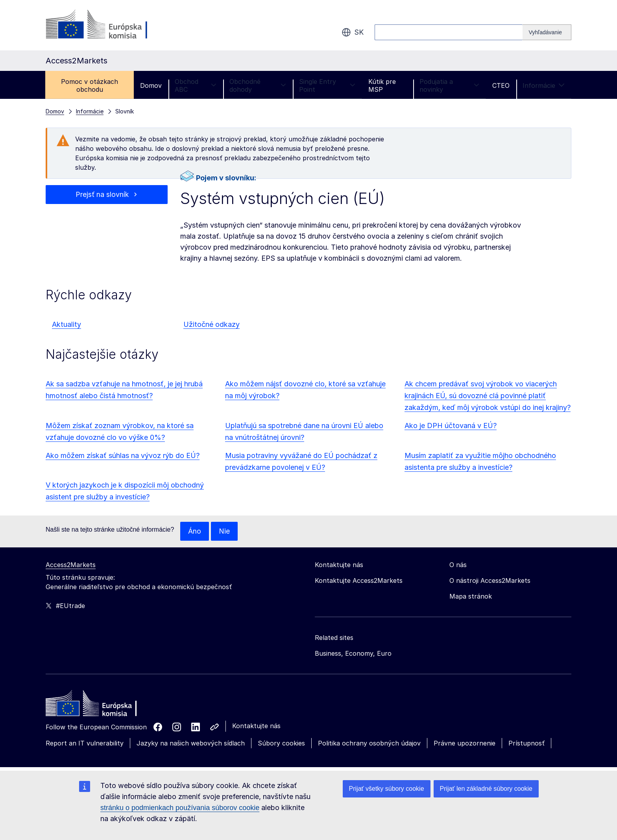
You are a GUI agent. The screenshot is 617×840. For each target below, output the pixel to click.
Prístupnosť (526, 743)
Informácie (544, 85)
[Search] (547, 32)
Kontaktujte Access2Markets (359, 580)
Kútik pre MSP (382, 85)
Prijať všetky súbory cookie (387, 789)
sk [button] (353, 32)
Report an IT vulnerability (85, 743)
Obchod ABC (196, 85)
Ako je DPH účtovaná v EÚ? (451, 426)
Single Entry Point (327, 85)
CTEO (501, 85)
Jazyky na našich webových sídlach (191, 743)
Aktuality (67, 324)
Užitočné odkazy (212, 324)
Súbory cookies (281, 743)
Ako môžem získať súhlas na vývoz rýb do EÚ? (123, 455)
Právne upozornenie (465, 743)
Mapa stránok (471, 596)
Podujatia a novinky (449, 85)
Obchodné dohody (258, 85)
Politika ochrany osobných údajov (369, 743)
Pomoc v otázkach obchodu (90, 85)
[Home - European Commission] (103, 705)
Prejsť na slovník (102, 194)
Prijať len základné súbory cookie (486, 789)
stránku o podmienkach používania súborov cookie (180, 808)
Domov (151, 85)
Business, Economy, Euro (353, 653)
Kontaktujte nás (256, 726)
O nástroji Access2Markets (490, 580)
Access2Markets (71, 565)
